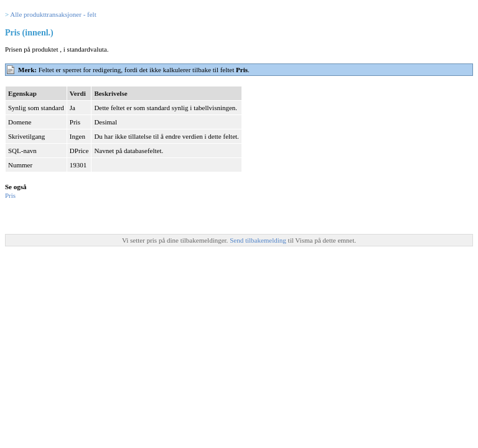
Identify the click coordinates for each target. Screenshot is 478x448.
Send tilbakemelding (259, 240)
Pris (10, 195)
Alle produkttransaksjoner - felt (53, 14)
